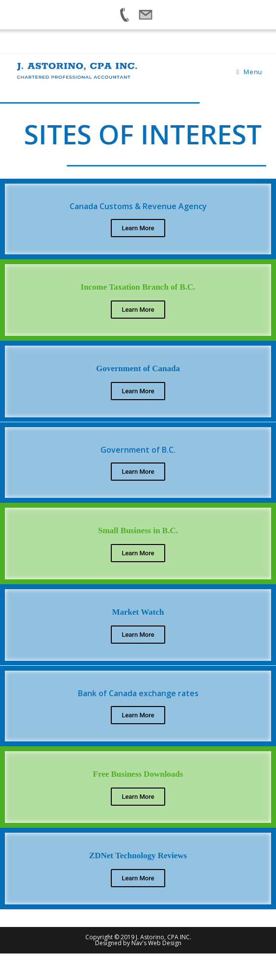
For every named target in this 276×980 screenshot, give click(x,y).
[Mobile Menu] (249, 72)
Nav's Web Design (156, 943)
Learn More (138, 228)
